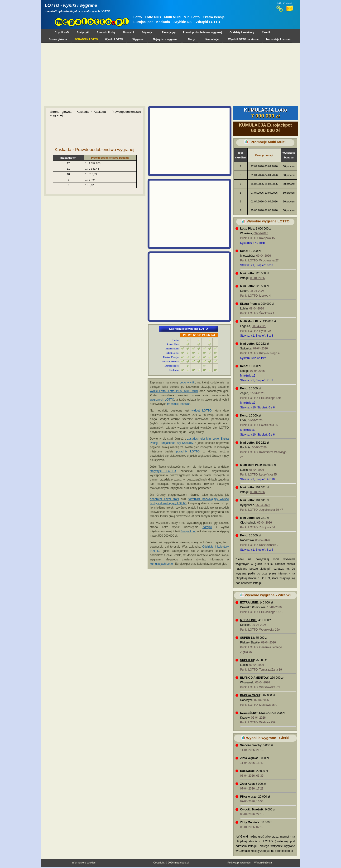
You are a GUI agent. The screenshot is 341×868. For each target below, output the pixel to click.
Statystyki (83, 32)
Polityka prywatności (239, 863)
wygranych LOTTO (162, 400)
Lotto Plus (153, 17)
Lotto (138, 17)
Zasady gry (169, 32)
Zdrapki (207, 527)
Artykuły (147, 32)
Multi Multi (172, 17)
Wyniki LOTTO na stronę (243, 39)
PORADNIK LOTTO (86, 39)
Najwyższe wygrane (165, 39)
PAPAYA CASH (250, 695)
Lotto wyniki (187, 383)
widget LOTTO (202, 411)
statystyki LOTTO (163, 471)
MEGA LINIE (249, 620)
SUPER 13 (247, 638)
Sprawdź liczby (106, 32)
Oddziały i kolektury (242, 32)
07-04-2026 (260, 348)
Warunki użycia (263, 863)
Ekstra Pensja (214, 17)
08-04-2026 (257, 278)
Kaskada (163, 22)
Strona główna (58, 39)
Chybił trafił (62, 32)
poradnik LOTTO (188, 451)
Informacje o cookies (84, 863)
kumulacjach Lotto (161, 564)
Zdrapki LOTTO (208, 22)
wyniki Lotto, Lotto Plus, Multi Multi (174, 391)
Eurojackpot (143, 22)
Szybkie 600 (183, 22)
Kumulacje (212, 39)
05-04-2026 (257, 492)
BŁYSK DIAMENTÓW (254, 678)
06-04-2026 (259, 447)
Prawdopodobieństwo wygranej (202, 32)
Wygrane (138, 39)
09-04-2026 (261, 233)
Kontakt (287, 3)
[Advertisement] (170, 74)
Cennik (266, 32)
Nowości (128, 32)
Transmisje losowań (278, 39)
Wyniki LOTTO (114, 39)
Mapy (191, 39)
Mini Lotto (192, 17)
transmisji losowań (179, 404)
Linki (278, 3)
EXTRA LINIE (249, 603)
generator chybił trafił (164, 499)
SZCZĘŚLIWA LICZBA (255, 713)
